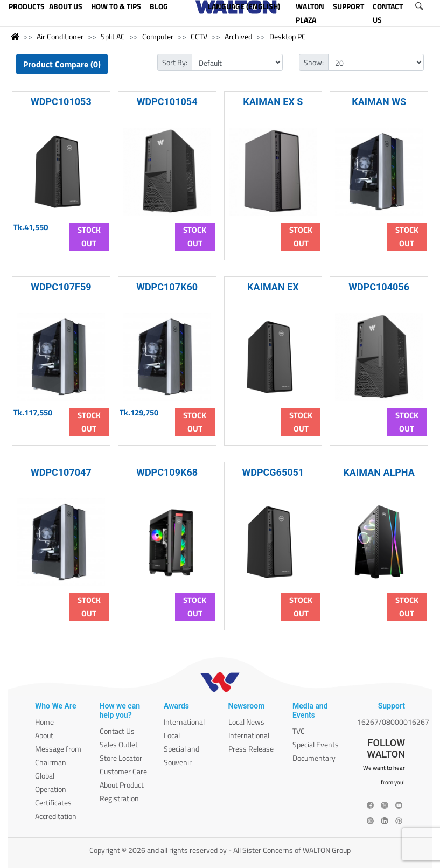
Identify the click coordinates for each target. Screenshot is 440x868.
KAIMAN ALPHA (379, 472)
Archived (238, 36)
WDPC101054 (167, 102)
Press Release (251, 749)
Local (172, 735)
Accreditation (56, 816)
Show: (314, 62)
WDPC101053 (61, 102)
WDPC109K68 (167, 472)
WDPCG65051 (273, 472)
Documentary (314, 758)
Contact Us (117, 731)
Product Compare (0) (62, 64)
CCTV (199, 36)
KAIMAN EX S (273, 102)
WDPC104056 (379, 287)
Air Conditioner (60, 36)
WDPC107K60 (167, 287)
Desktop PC (288, 36)
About (44, 735)
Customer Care (123, 771)
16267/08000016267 (393, 722)
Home (44, 722)
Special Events (316, 744)
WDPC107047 (61, 472)
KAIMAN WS (379, 102)
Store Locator (121, 758)
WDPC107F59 (61, 287)
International (184, 722)
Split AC (113, 36)
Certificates (53, 803)
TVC (299, 731)
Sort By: (175, 62)
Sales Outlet (119, 744)
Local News (246, 722)
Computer (158, 36)
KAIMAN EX (273, 287)
